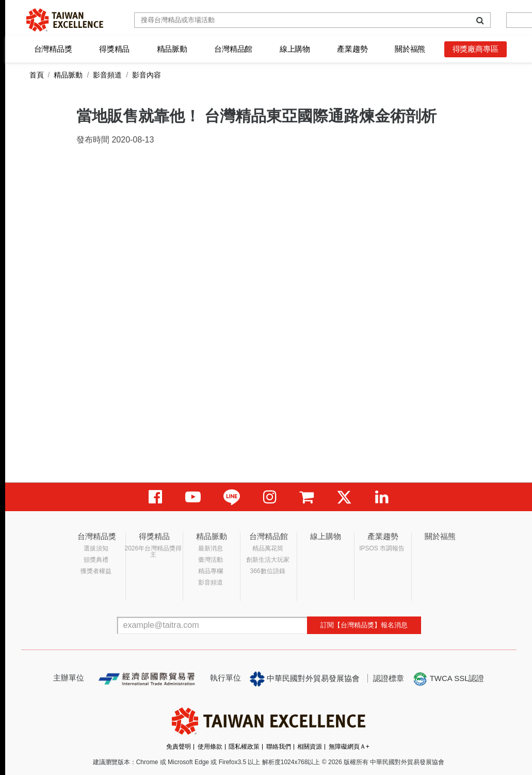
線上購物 (295, 49)
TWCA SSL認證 (448, 679)
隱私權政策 (244, 747)
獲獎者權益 (96, 571)
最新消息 (211, 548)
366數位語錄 (268, 571)
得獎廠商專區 (475, 49)
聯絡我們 (279, 747)
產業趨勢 (352, 49)
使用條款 (210, 747)
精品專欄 (211, 571)
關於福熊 (410, 49)
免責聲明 (179, 747)
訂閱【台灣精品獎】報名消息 (364, 625)
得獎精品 (114, 49)
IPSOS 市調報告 (382, 548)
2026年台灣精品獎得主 (154, 551)
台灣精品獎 (53, 49)
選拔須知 (96, 548)
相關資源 (310, 747)
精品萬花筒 (268, 548)
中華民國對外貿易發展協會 (305, 679)
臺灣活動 (211, 560)
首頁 (37, 75)
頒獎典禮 (96, 560)
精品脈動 (172, 49)
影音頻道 (107, 75)
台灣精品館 (233, 49)
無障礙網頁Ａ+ (349, 747)
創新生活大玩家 (268, 560)
